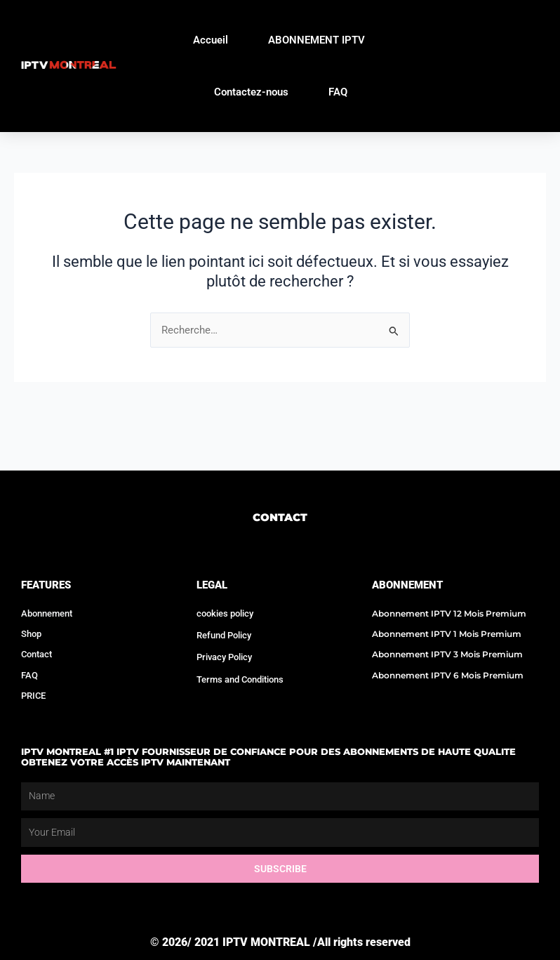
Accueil (211, 40)
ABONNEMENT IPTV (316, 40)
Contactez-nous (251, 92)
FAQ (338, 92)
